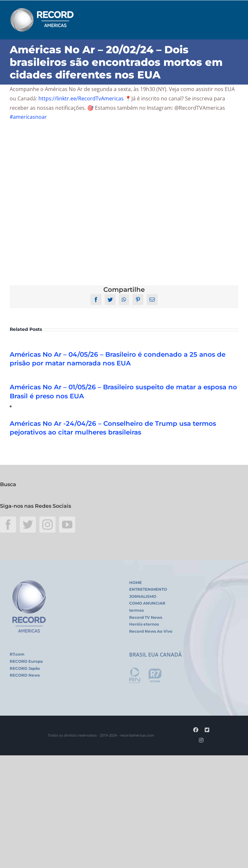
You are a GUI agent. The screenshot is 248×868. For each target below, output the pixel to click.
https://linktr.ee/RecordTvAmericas (81, 98)
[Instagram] (47, 525)
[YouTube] (67, 525)
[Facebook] (8, 525)
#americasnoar (28, 117)
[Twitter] (28, 525)
